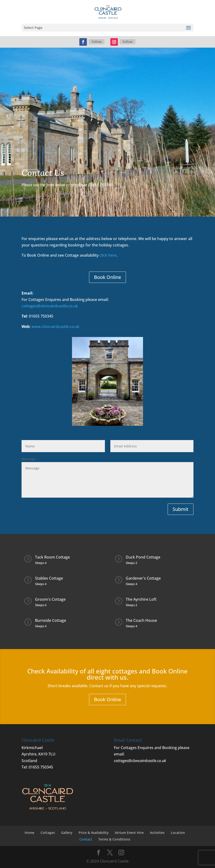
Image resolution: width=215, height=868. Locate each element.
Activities (157, 833)
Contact (86, 839)
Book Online (107, 277)
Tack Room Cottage (52, 557)
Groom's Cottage (50, 599)
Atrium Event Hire (129, 833)
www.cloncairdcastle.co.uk (55, 327)
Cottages (48, 833)
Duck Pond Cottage (143, 557)
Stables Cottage (49, 578)
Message (29, 459)
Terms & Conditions (114, 839)
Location (178, 833)
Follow (97, 42)
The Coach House (141, 620)
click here (108, 255)
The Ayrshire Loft (141, 599)
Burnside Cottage (51, 620)
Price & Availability (94, 833)
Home (29, 833)
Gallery (67, 833)
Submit (181, 509)
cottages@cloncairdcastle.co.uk (51, 306)
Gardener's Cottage (143, 578)
